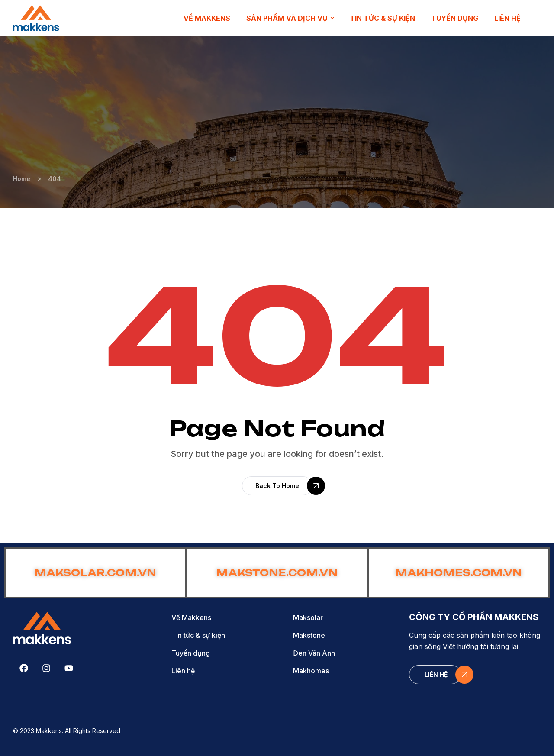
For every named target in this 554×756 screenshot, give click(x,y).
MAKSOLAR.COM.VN (95, 573)
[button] (277, 486)
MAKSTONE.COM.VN (277, 573)
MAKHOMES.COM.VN (459, 573)
